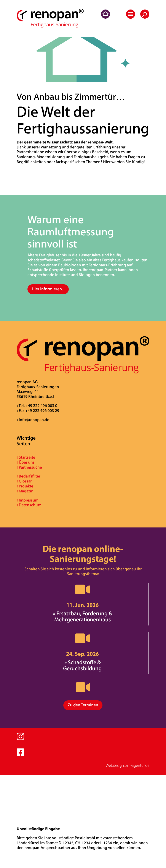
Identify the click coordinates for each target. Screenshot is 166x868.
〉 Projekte (25, 486)
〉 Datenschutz (29, 505)
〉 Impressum (28, 501)
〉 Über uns (26, 463)
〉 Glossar (24, 481)
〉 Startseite (26, 458)
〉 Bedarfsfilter (28, 477)
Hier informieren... (48, 289)
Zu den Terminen (83, 705)
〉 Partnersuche (29, 468)
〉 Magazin (25, 491)
